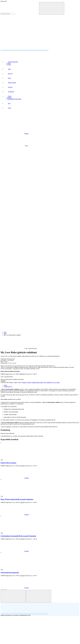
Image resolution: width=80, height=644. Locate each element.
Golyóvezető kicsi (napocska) (10, 573)
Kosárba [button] (15, 478)
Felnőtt (9, 63)
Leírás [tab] (5, 385)
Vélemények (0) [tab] (8, 387)
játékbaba (49, 382)
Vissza (14, 146)
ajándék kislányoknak (37, 382)
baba (45, 382)
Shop (5, 332)
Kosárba (3, 381)
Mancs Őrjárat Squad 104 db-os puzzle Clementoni (17, 499)
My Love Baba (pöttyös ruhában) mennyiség (12, 379)
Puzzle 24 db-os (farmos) (8, 463)
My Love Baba (56, 382)
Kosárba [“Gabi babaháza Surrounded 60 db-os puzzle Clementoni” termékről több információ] (15, 551)
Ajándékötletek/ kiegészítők (14, 99)
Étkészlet (9, 98)
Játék (5, 334)
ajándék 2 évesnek (27, 382)
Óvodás (9, 65)
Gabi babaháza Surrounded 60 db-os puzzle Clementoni (18, 536)
